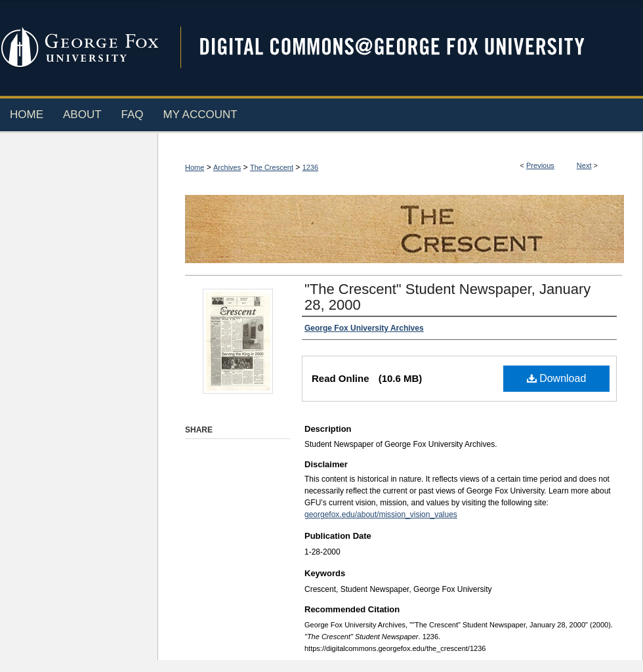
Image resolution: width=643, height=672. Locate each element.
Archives (227, 167)
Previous (540, 165)
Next (584, 165)
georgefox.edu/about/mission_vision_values (381, 514)
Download (557, 378)
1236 (310, 167)
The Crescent (272, 167)
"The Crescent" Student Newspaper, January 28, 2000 (447, 297)
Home (195, 167)
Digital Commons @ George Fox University (404, 48)
